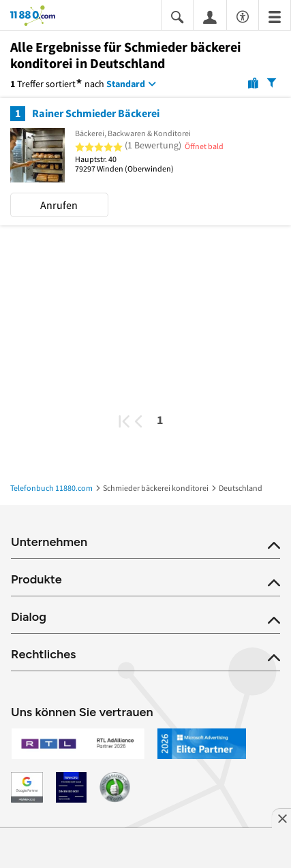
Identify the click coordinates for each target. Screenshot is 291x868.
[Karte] (253, 82)
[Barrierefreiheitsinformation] (243, 15)
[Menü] (275, 16)
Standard (126, 84)
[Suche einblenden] (177, 16)
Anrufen (59, 205)
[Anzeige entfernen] (281, 818)
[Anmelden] (210, 16)
